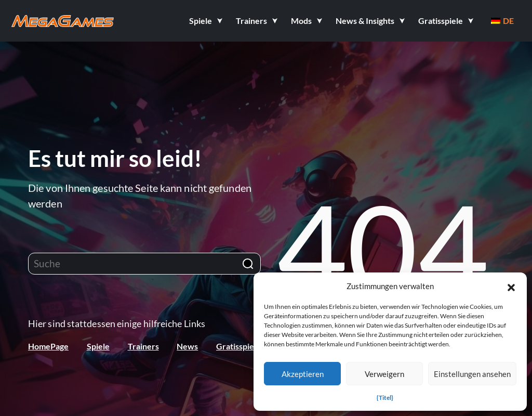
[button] (511, 286)
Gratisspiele (238, 346)
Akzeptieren (303, 374)
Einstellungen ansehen (472, 374)
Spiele (98, 346)
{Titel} (385, 398)
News (187, 346)
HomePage (48, 346)
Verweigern (384, 374)
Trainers (143, 346)
